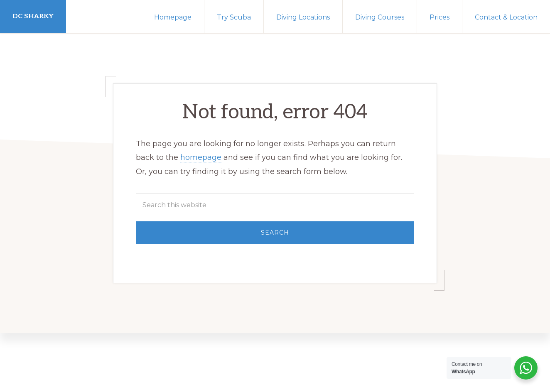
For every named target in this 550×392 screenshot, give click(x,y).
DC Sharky (33, 16)
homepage (201, 157)
